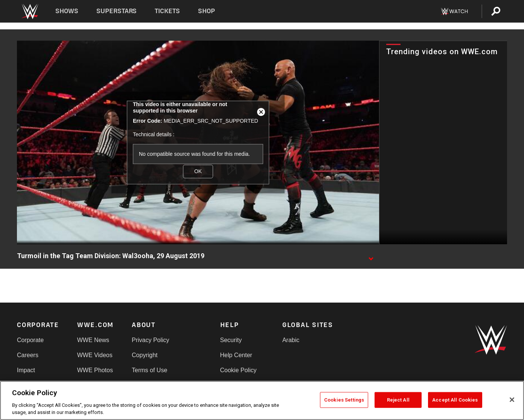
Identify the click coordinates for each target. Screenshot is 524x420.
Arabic (291, 340)
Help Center (236, 355)
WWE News (93, 340)
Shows (67, 11)
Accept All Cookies (455, 400)
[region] (262, 400)
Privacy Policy (151, 340)
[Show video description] (371, 256)
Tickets (167, 11)
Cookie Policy (238, 370)
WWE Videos (95, 355)
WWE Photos (95, 370)
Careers (28, 355)
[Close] (512, 400)
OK (198, 171)
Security (231, 340)
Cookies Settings (344, 400)
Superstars (117, 11)
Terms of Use (149, 370)
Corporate (30, 340)
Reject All (398, 400)
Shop (206, 11)
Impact (26, 370)
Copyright (145, 355)
